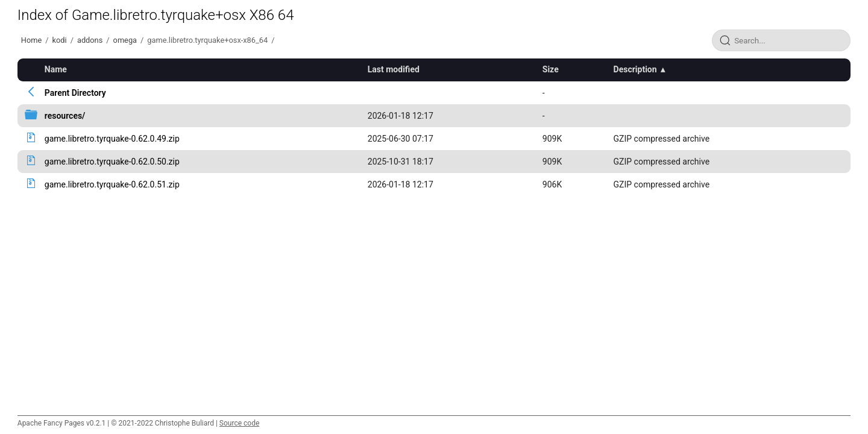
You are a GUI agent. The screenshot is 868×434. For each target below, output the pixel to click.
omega (125, 40)
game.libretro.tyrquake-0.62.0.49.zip (112, 139)
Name (56, 69)
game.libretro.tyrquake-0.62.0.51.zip (112, 184)
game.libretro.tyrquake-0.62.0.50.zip (112, 162)
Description (635, 69)
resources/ (65, 116)
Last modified (394, 69)
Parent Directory (75, 93)
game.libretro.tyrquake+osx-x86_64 (207, 40)
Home (31, 40)
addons (90, 40)
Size (551, 69)
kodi (60, 40)
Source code (239, 423)
